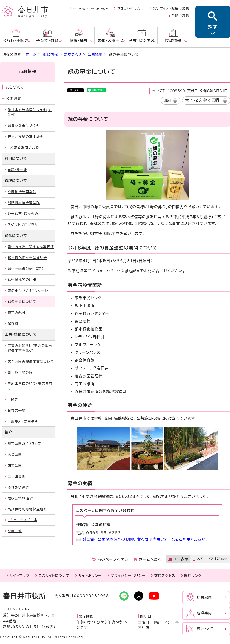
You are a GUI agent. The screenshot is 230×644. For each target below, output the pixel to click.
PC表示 (181, 559)
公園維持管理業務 (22, 192)
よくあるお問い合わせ (25, 147)
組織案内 (204, 613)
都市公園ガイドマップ (24, 443)
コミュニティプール (22, 520)
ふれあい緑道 (18, 487)
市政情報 (50, 54)
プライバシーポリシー (128, 576)
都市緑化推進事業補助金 (27, 258)
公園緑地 (95, 54)
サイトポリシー (90, 576)
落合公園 (15, 454)
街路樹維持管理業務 (24, 203)
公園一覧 (15, 531)
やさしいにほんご (130, 8)
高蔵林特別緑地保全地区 (27, 509)
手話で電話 (180, 16)
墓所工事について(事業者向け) (30, 386)
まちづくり (73, 54)
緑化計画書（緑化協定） (26, 269)
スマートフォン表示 (212, 558)
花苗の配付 (17, 313)
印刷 (167, 101)
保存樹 (13, 324)
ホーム (31, 54)
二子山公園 (17, 476)
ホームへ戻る (150, 559)
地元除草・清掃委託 (23, 214)
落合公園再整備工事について (31, 362)
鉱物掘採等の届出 (22, 280)
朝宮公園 (15, 465)
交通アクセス (165, 576)
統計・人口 (205, 629)
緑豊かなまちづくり (23, 126)
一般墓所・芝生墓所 (23, 421)
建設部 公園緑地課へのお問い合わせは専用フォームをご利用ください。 (146, 539)
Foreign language (90, 8)
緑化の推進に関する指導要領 (31, 247)
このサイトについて (54, 576)
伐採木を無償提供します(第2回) (30, 112)
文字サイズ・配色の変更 (171, 8)
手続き (13, 399)
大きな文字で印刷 (203, 100)
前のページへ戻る (113, 559)
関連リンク (193, 576)
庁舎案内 (204, 597)
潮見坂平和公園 (20, 373)
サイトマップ (20, 576)
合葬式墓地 (17, 410)
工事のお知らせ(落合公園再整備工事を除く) (30, 348)
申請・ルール (17, 170)
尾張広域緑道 (20, 498)
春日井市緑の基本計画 (26, 137)
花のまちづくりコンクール (28, 291)
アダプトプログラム (23, 225)
